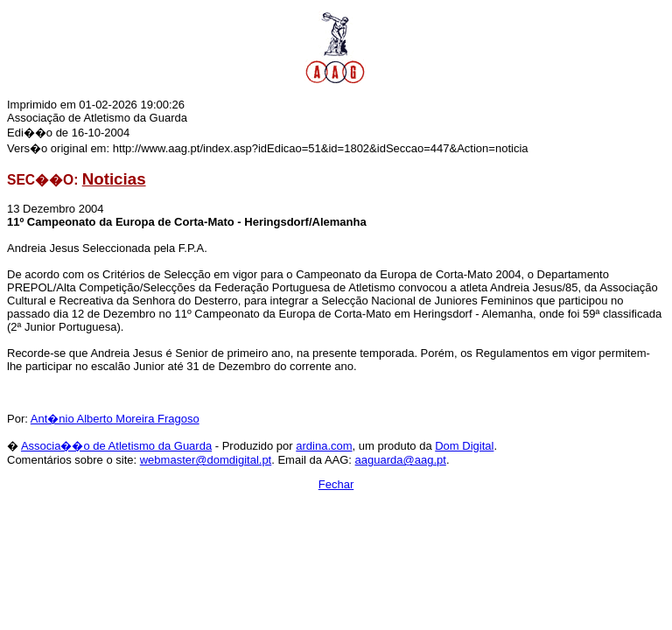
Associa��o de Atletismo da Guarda (116, 446)
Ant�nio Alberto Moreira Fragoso (115, 419)
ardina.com (324, 446)
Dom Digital (464, 446)
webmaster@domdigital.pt (206, 460)
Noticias (114, 179)
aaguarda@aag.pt (401, 460)
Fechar (336, 484)
